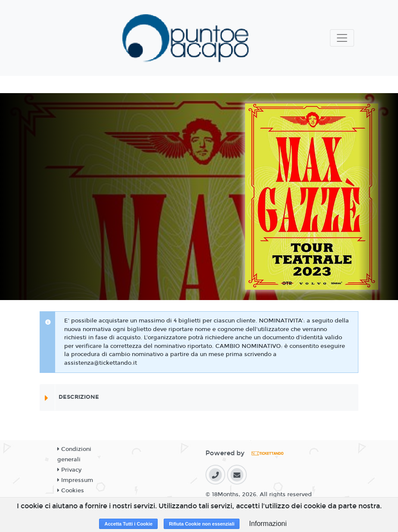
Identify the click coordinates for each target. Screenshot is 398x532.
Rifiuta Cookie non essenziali (202, 524)
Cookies (71, 491)
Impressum (75, 480)
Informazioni (268, 524)
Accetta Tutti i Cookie (128, 524)
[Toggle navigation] (342, 38)
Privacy (69, 470)
